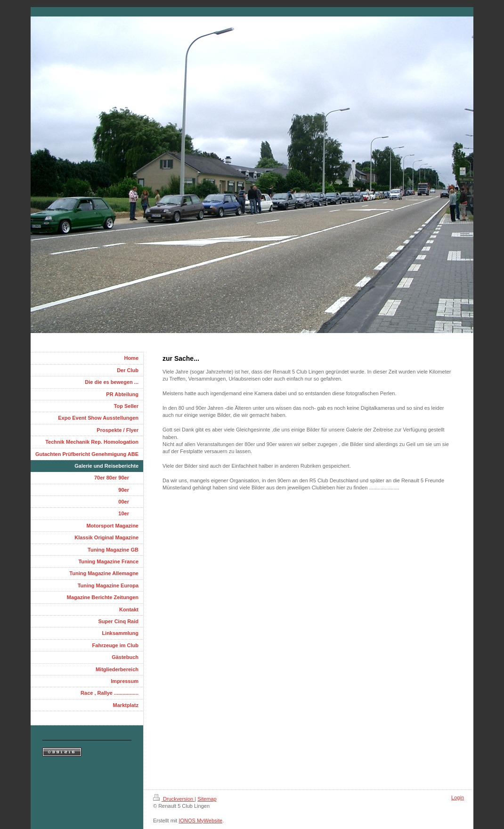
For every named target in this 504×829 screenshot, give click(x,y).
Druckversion (174, 799)
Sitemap (207, 799)
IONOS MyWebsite (200, 821)
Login (458, 797)
